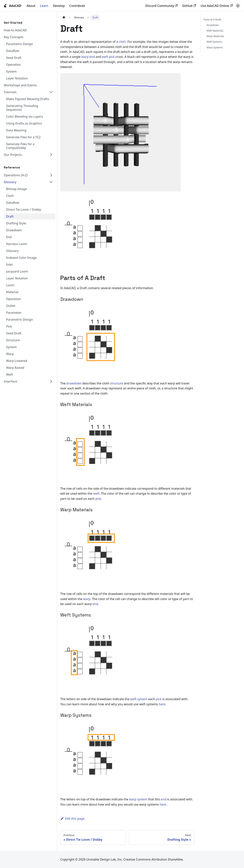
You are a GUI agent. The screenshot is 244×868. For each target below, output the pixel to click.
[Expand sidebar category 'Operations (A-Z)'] (51, 175)
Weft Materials (215, 31)
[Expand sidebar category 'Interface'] (51, 381)
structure (117, 383)
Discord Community (162, 6)
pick (112, 57)
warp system (138, 799)
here (162, 704)
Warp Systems (215, 47)
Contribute (77, 6)
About (31, 6)
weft (105, 57)
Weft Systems (214, 42)
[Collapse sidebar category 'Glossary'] (51, 182)
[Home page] (64, 17)
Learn (44, 6)
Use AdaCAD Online (217, 6)
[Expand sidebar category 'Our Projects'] (51, 155)
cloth (122, 42)
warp (85, 57)
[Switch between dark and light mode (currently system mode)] (238, 6)
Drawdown (213, 25)
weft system (139, 699)
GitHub (189, 6)
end (92, 57)
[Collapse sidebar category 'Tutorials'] (51, 92)
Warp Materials (215, 36)
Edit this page (72, 819)
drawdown (74, 383)
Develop (59, 6)
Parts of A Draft (212, 19)
